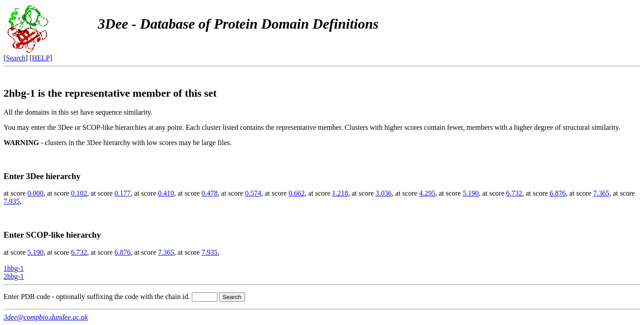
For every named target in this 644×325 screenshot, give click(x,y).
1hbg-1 (14, 268)
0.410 (166, 193)
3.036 (384, 193)
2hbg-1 (14, 276)
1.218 (340, 193)
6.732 (514, 193)
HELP (41, 58)
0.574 (253, 193)
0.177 (123, 193)
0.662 (297, 193)
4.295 (427, 193)
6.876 (558, 193)
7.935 (12, 201)
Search (16, 58)
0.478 (210, 193)
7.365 (601, 193)
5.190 (470, 193)
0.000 (35, 193)
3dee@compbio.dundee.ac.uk (46, 317)
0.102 (79, 193)
